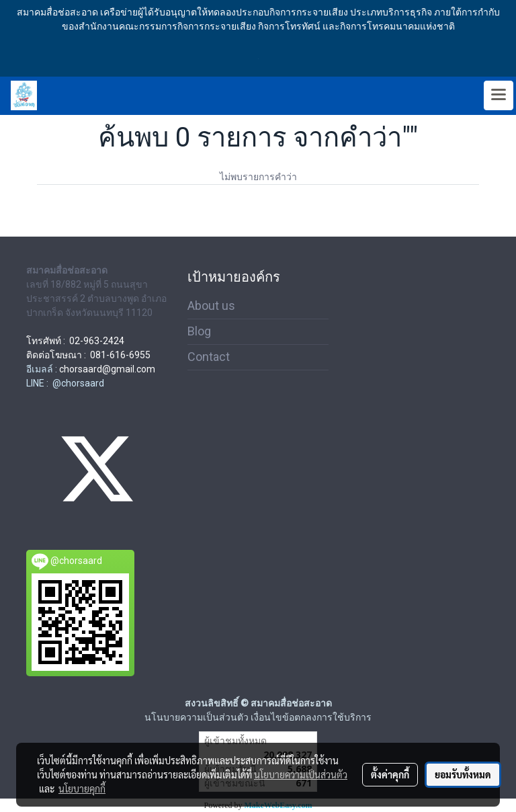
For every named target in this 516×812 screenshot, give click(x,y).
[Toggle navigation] (499, 95)
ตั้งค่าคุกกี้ (390, 774)
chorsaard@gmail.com (107, 369)
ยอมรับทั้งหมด (463, 774)
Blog (199, 331)
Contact (209, 357)
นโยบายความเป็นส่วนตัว (301, 774)
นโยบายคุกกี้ (82, 788)
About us (211, 306)
